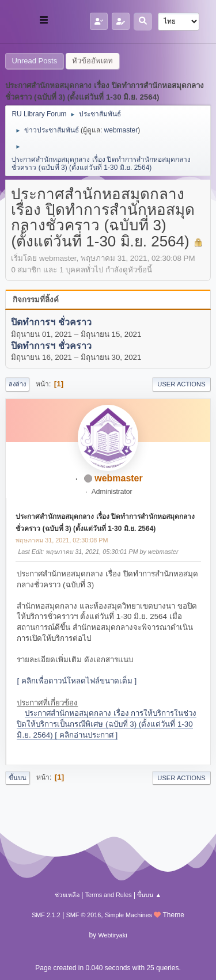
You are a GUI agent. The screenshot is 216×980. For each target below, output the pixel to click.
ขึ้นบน (18, 778)
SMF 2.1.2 (46, 915)
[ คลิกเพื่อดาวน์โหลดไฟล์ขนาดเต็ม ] (77, 681)
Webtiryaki (112, 935)
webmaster (121, 130)
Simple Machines (128, 915)
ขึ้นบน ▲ (149, 895)
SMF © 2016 (84, 915)
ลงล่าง (17, 384)
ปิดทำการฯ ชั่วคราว (51, 323)
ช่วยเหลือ (67, 895)
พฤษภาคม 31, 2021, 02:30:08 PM (62, 540)
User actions (181, 384)
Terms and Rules (109, 895)
